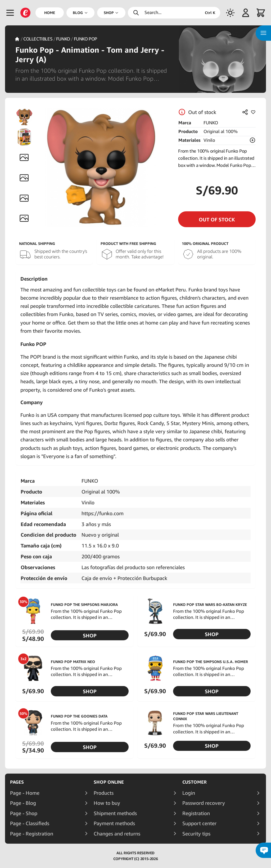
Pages (17, 782)
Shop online (109, 782)
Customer (195, 782)
